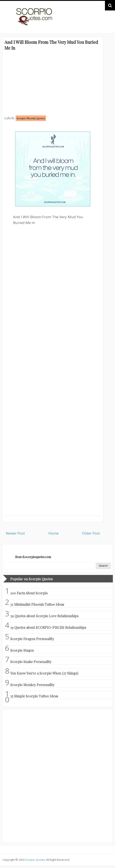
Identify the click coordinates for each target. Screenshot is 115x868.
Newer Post (15, 533)
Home (54, 533)
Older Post (91, 533)
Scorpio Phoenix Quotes (31, 118)
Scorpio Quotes (36, 860)
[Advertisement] (53, 83)
